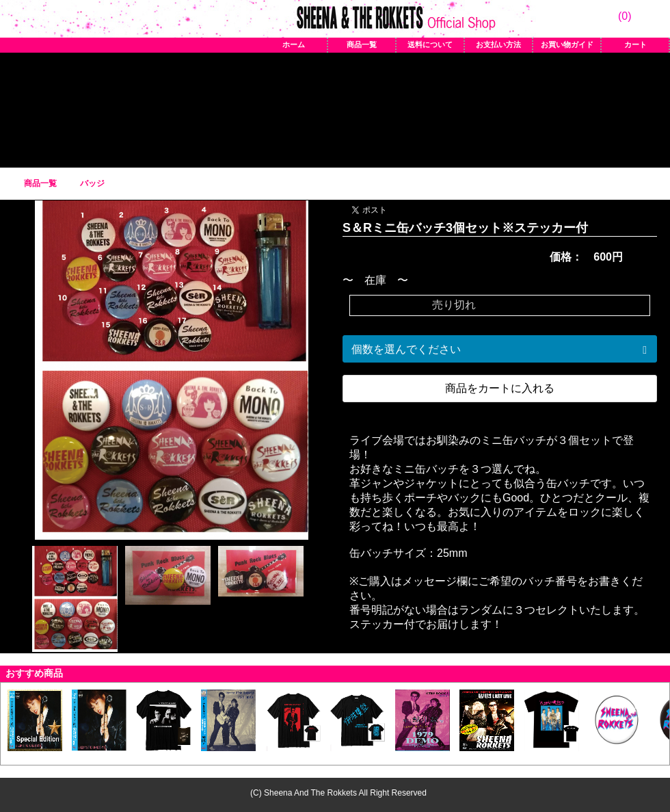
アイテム (241, 107)
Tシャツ (178, 107)
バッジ (304, 107)
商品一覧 (362, 44)
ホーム (294, 44)
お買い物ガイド (567, 44)
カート (635, 44)
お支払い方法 (498, 44)
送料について (430, 44)
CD (429, 107)
